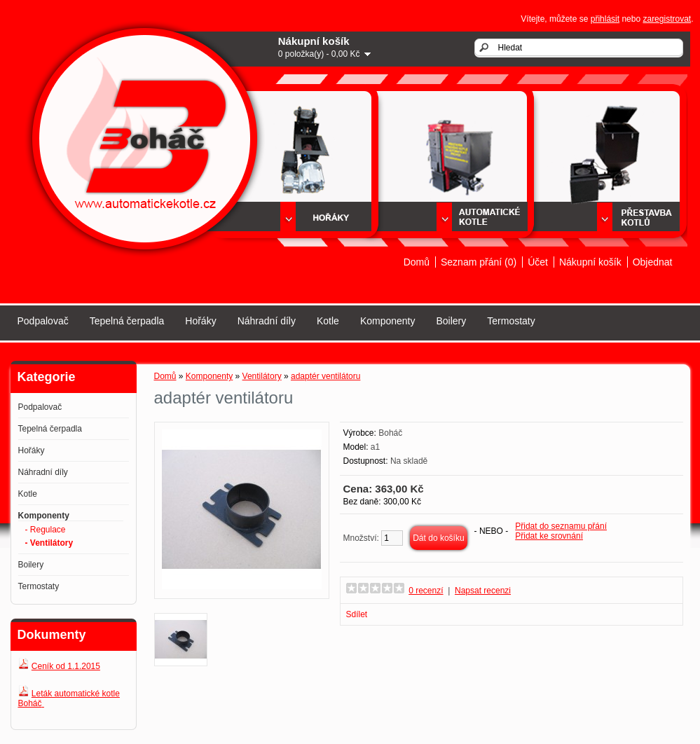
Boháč (390, 433)
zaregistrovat (667, 19)
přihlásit (605, 19)
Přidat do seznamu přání (561, 526)
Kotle (328, 321)
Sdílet (357, 614)
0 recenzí (426, 591)
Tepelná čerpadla (127, 321)
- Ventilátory (49, 543)
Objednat (653, 262)
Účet (538, 262)
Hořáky (200, 321)
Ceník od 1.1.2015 (66, 666)
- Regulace (46, 530)
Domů (417, 262)
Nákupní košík (590, 262)
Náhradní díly (267, 321)
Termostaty (511, 321)
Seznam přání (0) (479, 262)
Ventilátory (262, 376)
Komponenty (388, 321)
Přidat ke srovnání (549, 536)
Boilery (451, 321)
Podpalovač (43, 321)
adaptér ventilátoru (325, 376)
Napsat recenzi (483, 591)
